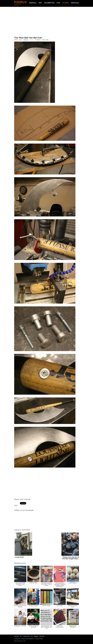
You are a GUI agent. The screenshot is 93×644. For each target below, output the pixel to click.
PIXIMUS (20, 2)
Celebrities (49, 3)
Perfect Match (47, 606)
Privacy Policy (39, 639)
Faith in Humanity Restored (33, 626)
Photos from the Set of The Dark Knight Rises (70, 558)
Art (40, 3)
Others (66, 3)
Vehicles (75, 3)
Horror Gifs (60, 606)
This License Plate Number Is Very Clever (20, 584)
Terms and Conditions (28, 639)
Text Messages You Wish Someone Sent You (46, 627)
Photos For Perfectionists (60, 626)
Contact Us (17, 639)
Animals (33, 3)
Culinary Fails (33, 583)
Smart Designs (73, 583)
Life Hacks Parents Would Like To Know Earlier (47, 584)
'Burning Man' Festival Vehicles (20, 606)
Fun (58, 3)
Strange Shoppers (33, 606)
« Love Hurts (19, 557)
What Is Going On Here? (73, 606)
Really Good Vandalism (73, 626)
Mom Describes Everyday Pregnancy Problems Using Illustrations (60, 585)
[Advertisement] (47, 22)
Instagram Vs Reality (20, 626)
